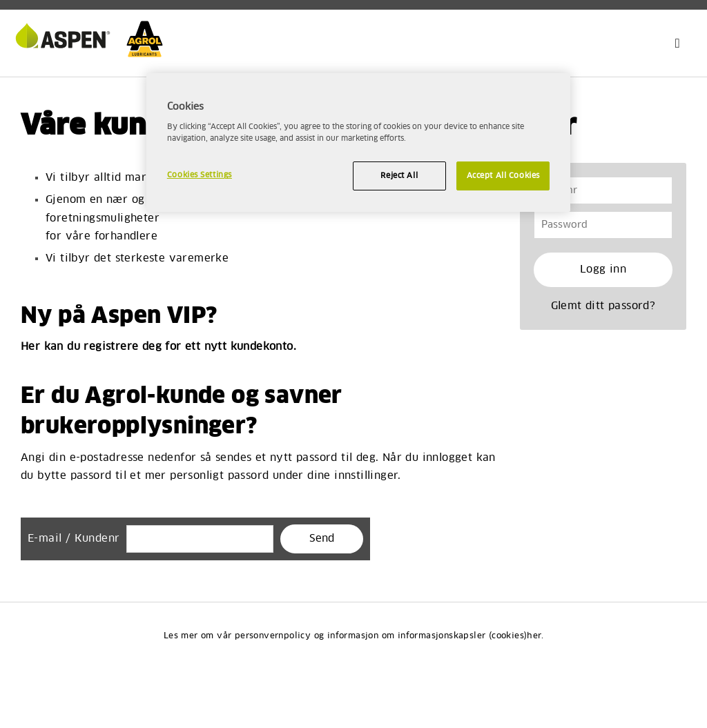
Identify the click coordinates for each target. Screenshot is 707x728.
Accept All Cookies (503, 176)
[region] (358, 143)
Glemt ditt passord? (603, 306)
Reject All (399, 176)
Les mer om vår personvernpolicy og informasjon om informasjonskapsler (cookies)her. (353, 636)
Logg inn (603, 269)
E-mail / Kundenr (74, 539)
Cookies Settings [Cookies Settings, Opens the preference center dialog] (200, 175)
